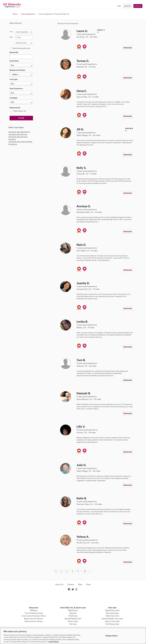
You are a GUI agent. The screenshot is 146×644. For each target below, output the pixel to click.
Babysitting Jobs (112, 610)
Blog (80, 584)
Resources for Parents (34, 618)
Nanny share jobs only (21, 48)
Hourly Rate (14, 61)
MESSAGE (128, 48)
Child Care (73, 616)
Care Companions (28, 14)
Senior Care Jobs (112, 621)
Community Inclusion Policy (34, 616)
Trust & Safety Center (34, 613)
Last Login (14, 79)
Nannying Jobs (112, 613)
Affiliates (34, 610)
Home (15, 14)
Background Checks (17, 70)
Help (119, 6)
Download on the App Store (73, 599)
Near (11, 37)
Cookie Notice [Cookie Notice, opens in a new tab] (54, 642)
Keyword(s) (14, 52)
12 (85, 571)
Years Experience (16, 88)
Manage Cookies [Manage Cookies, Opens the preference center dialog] (112, 636)
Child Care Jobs (112, 616)
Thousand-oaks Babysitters (19, 132)
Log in (127, 6)
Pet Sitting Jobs (112, 624)
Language (13, 98)
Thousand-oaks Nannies (18, 134)
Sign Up (138, 6)
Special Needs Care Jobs (112, 618)
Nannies (73, 613)
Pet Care (73, 624)
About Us (59, 584)
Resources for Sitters (34, 621)
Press (89, 584)
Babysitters (73, 610)
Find (11, 32)
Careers (71, 584)
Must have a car (20, 111)
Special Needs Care (73, 618)
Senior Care (73, 621)
